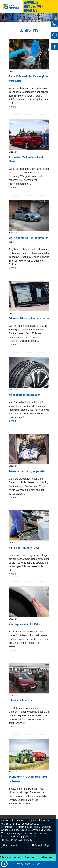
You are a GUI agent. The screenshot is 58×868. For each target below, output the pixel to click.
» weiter (13, 107)
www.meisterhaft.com (29, 864)
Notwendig (11, 845)
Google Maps (41, 845)
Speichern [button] (30, 857)
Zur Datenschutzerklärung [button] (17, 840)
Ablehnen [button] (47, 857)
